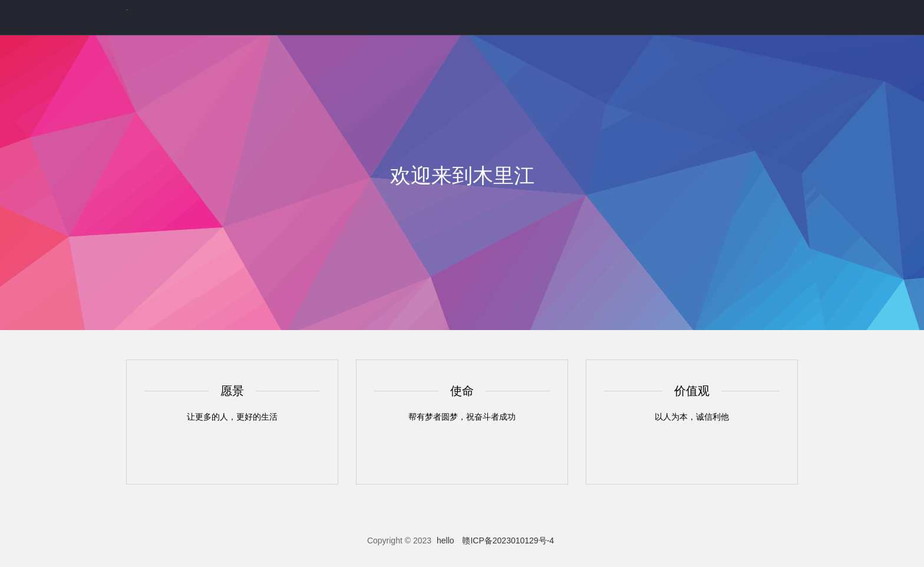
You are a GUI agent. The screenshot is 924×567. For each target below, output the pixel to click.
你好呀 (127, 10)
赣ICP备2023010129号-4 (508, 540)
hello (445, 540)
